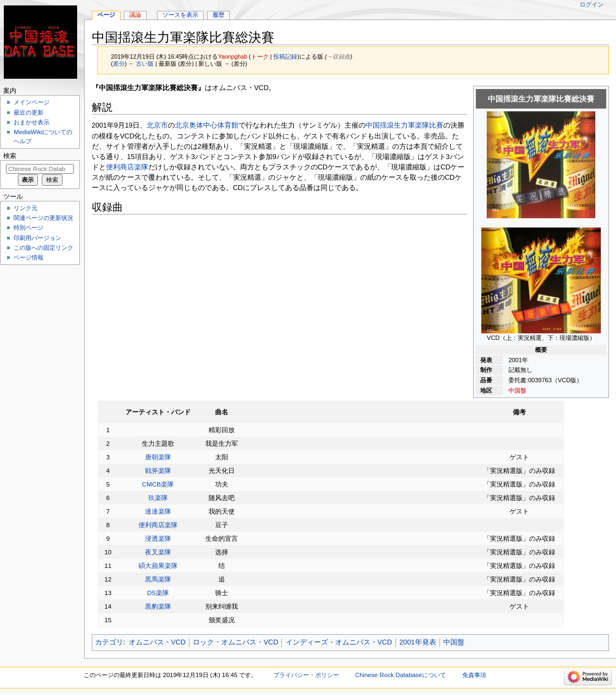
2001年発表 (417, 642)
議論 (135, 15)
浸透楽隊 (158, 538)
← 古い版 (141, 64)
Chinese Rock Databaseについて (401, 675)
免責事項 (474, 675)
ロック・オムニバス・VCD (235, 642)
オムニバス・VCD (157, 642)
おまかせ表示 (32, 122)
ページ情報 (29, 257)
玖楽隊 (158, 498)
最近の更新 (29, 112)
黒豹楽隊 (158, 606)
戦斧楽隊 (158, 470)
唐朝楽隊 (158, 457)
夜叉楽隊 (158, 552)
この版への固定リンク (43, 248)
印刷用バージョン (37, 238)
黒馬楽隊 (158, 579)
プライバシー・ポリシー (306, 675)
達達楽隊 (158, 511)
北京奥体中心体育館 (207, 125)
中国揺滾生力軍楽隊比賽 (404, 125)
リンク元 (26, 208)
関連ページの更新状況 (43, 218)
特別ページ (29, 228)
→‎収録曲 (338, 56)
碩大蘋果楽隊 (158, 566)
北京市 (157, 125)
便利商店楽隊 (127, 167)
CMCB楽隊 (158, 484)
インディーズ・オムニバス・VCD (339, 642)
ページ (106, 15)
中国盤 (517, 390)
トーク (260, 56)
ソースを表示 (180, 15)
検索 (10, 156)
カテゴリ (109, 642)
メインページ (32, 102)
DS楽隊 (158, 593)
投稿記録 (285, 56)
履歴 (218, 15)
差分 (119, 64)
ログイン (592, 4)
